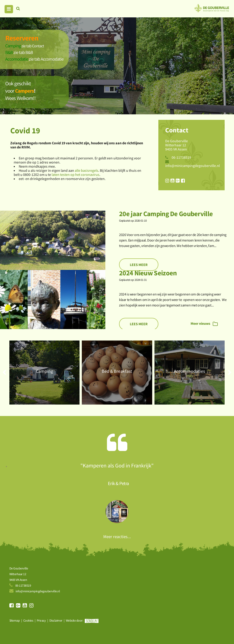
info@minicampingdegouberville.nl (193, 166)
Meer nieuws (204, 324)
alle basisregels (86, 170)
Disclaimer (56, 620)
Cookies (28, 620)
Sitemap (15, 620)
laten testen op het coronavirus (76, 174)
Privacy (41, 620)
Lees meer (139, 265)
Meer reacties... (117, 537)
